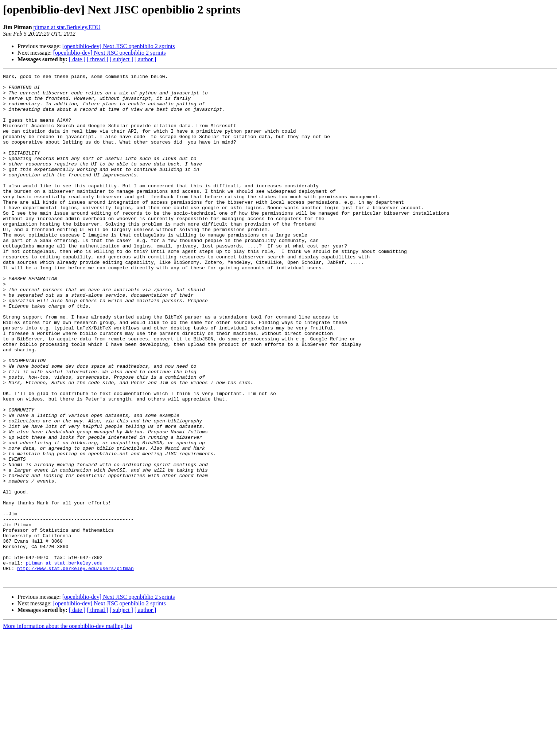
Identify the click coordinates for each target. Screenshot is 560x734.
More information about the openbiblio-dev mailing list (68, 728)
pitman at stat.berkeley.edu (64, 661)
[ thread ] (98, 59)
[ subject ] (121, 59)
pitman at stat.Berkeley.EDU (67, 27)
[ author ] (145, 59)
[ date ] (77, 59)
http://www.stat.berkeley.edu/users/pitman (75, 668)
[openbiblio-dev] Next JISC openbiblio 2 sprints (119, 46)
